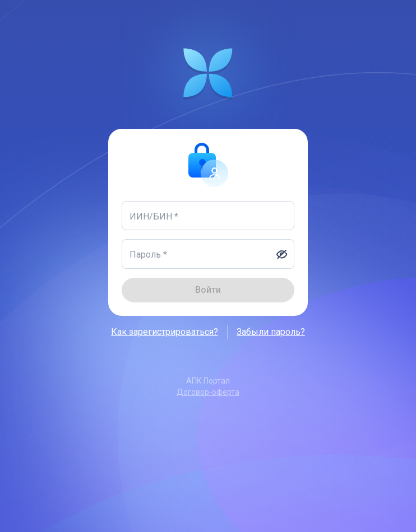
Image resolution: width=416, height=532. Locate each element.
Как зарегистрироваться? (165, 332)
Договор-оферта (208, 392)
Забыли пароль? (271, 332)
